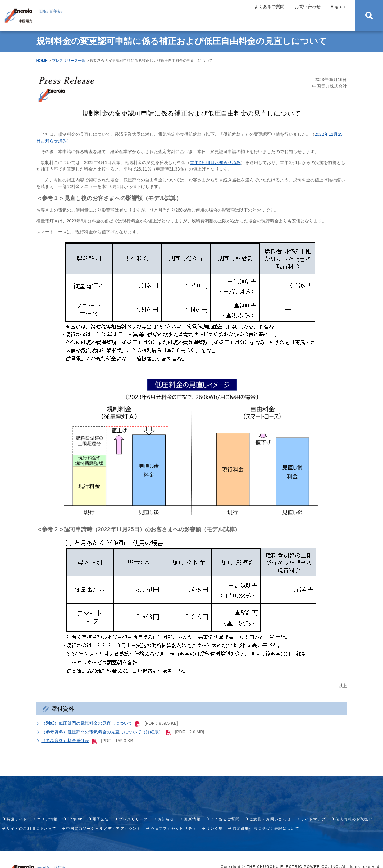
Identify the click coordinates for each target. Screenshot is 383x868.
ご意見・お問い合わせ (270, 819)
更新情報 (192, 819)
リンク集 (215, 829)
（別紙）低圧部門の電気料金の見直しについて (91, 723)
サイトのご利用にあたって (32, 829)
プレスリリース (133, 819)
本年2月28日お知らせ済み (215, 162)
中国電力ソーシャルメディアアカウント (104, 829)
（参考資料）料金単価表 (69, 741)
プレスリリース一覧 (69, 61)
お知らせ (166, 819)
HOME (42, 61)
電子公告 (101, 819)
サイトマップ (313, 819)
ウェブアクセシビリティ (173, 829)
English (338, 7)
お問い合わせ (308, 7)
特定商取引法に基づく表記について (266, 829)
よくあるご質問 (269, 7)
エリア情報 (47, 819)
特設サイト (17, 819)
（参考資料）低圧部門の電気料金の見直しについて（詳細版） (106, 732)
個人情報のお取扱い (354, 819)
